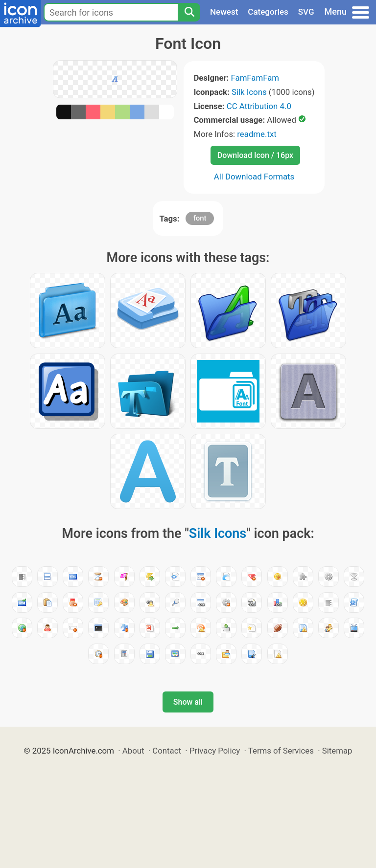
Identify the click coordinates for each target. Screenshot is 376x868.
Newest (224, 12)
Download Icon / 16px (255, 155)
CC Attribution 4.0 (259, 106)
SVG (306, 12)
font (200, 218)
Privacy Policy (215, 751)
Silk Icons (249, 92)
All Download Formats (254, 177)
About (133, 751)
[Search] (189, 12)
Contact (167, 751)
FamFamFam (255, 78)
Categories (268, 12)
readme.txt (257, 134)
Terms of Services (281, 751)
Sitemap (337, 751)
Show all (188, 702)
